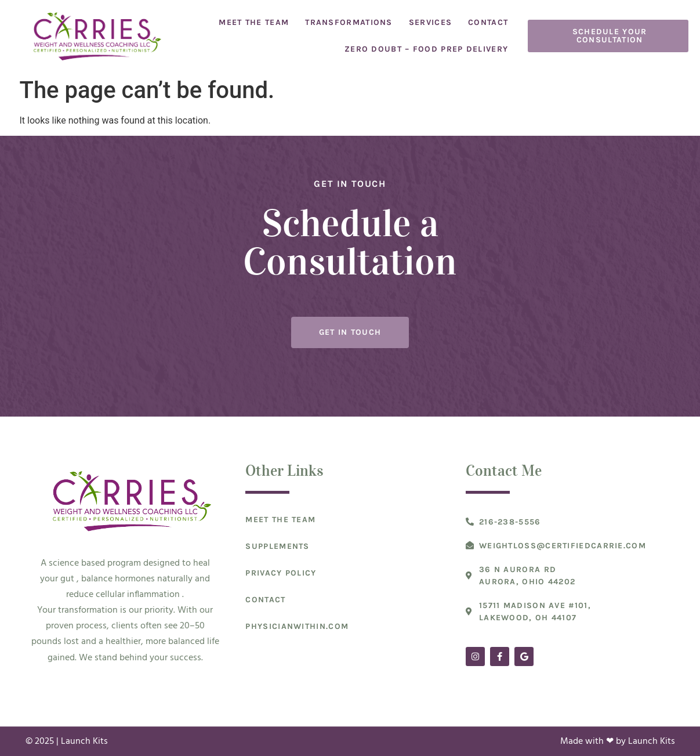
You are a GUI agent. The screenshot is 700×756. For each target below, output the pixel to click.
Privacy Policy (281, 573)
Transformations (349, 22)
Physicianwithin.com (297, 626)
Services (430, 22)
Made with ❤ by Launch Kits (618, 741)
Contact (488, 22)
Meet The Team (254, 22)
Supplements (277, 546)
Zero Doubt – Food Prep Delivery (426, 49)
